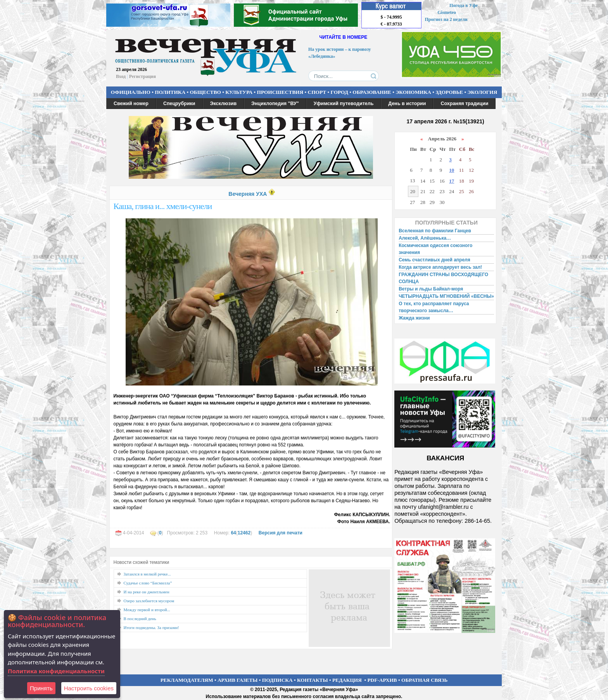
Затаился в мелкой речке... (147, 574)
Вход (121, 76)
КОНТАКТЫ (313, 680)
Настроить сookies (89, 688)
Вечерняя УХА (248, 194)
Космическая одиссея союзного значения (435, 249)
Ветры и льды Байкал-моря (431, 289)
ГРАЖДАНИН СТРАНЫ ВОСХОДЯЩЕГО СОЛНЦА (443, 278)
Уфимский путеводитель (344, 104)
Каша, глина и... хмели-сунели (163, 206)
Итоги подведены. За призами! (151, 627)
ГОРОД (339, 92)
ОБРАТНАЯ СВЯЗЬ (424, 680)
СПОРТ (317, 92)
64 (233, 533)
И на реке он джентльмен (147, 592)
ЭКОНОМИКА (413, 92)
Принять (41, 688)
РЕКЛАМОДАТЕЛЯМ (187, 680)
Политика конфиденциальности (56, 671)
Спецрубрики (179, 104)
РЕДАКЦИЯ (347, 680)
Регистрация (142, 76)
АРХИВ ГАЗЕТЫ (238, 680)
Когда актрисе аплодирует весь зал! (440, 267)
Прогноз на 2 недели (446, 19)
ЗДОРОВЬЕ (449, 92)
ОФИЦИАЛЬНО (131, 92)
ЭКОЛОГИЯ (482, 92)
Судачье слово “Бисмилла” (148, 583)
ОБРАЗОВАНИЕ (372, 92)
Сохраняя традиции (464, 104)
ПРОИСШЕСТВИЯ (280, 92)
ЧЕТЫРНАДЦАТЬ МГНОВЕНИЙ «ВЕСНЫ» (446, 296)
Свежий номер (131, 104)
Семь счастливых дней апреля (434, 260)
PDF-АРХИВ (382, 680)
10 (452, 170)
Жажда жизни (414, 318)
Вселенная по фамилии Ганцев (435, 231)
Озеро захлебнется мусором (149, 601)
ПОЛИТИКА (170, 92)
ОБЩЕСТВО (205, 92)
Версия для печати (281, 533)
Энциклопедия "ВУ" (275, 104)
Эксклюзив (224, 104)
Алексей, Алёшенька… (425, 238)
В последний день (140, 619)
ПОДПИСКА (277, 680)
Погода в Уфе (464, 5)
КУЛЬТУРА (239, 92)
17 (452, 181)
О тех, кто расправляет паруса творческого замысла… (434, 307)
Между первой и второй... (147, 610)
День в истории (407, 104)
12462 (244, 533)
